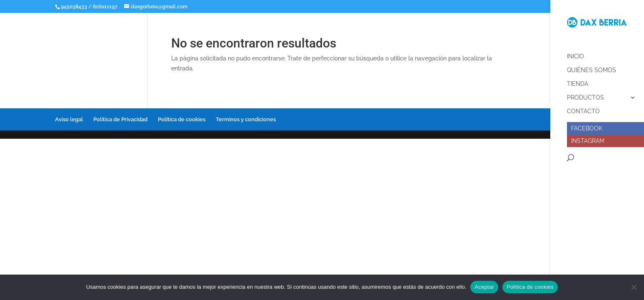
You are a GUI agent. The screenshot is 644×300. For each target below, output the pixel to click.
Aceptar (484, 287)
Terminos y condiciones (246, 119)
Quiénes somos (592, 67)
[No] (634, 287)
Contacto (583, 108)
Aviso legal (69, 119)
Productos (585, 94)
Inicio (575, 53)
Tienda (578, 81)
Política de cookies (182, 119)
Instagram (588, 137)
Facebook (587, 125)
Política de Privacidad (120, 119)
